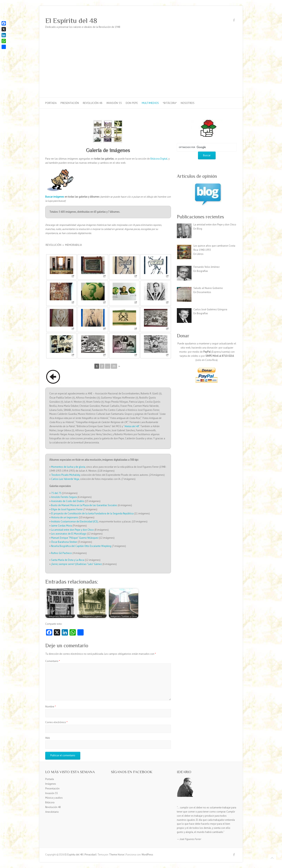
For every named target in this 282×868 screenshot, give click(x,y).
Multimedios (150, 103)
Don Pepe (132, 103)
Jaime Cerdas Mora (61, 526)
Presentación (70, 103)
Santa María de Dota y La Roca (68, 560)
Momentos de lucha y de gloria (68, 467)
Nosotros (188, 103)
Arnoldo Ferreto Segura (64, 497)
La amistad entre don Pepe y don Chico (72, 530)
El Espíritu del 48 (71, 21)
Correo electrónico (56, 722)
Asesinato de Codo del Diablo (68, 501)
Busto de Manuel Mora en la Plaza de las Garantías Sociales (84, 505)
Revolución (53, 245)
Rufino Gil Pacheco (61, 553)
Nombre (51, 707)
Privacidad (90, 855)
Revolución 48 (93, 103)
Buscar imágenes (55, 197)
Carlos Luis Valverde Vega (65, 479)
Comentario (53, 661)
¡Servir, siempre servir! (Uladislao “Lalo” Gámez (76, 564)
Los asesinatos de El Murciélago (69, 534)
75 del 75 (56, 493)
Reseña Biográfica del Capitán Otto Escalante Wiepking (81, 546)
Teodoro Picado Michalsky (66, 475)
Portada (51, 103)
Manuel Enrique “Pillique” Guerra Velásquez (75, 538)
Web (48, 738)
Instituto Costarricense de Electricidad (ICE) (75, 522)
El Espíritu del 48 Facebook (234, 21)
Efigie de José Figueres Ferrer (67, 509)
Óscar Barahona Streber (64, 542)
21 (114, 366)
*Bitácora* (170, 103)
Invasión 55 (114, 103)
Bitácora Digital (159, 159)
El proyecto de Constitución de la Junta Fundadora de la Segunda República (92, 513)
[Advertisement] (141, 68)
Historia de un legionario (65, 517)
